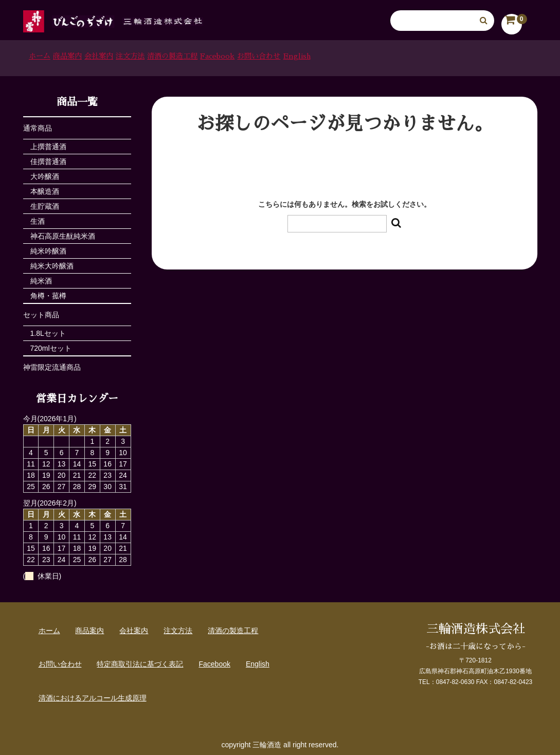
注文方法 (212, 57)
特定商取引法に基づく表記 (140, 661)
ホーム (47, 57)
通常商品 (38, 125)
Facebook (353, 57)
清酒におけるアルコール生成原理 (93, 695)
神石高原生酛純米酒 (63, 233)
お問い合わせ (420, 57)
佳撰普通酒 (48, 158)
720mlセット (51, 345)
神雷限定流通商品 (52, 364)
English (483, 57)
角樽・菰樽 (48, 293)
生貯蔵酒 (45, 203)
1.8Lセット (48, 330)
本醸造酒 (45, 188)
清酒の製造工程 (281, 57)
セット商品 (41, 312)
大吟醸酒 (45, 173)
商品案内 (99, 57)
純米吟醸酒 (48, 248)
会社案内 (156, 57)
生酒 (38, 218)
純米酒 (41, 278)
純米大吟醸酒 (52, 263)
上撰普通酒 (48, 143)
